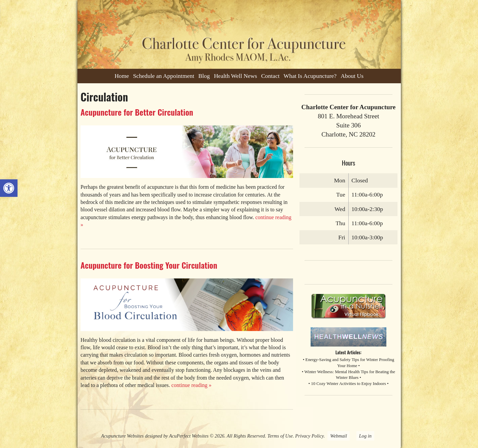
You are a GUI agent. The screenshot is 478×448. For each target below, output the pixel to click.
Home (122, 76)
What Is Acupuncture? (310, 76)
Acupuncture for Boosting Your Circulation (149, 265)
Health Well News (235, 76)
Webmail (339, 436)
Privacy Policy (309, 436)
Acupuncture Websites (122, 436)
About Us (352, 76)
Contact (270, 76)
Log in (365, 436)
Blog (204, 76)
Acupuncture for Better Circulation (137, 112)
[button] (9, 188)
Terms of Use (280, 436)
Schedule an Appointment (164, 76)
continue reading (192, 385)
